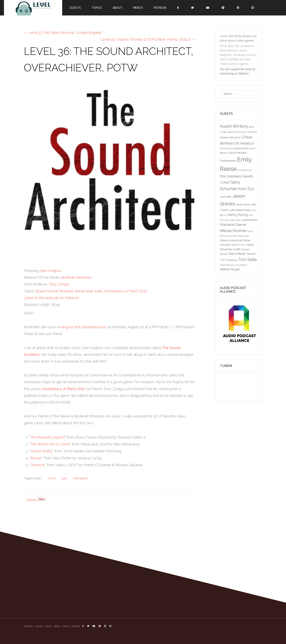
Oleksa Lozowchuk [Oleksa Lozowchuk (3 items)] (231, 240)
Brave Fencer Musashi (54, 291)
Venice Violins (41, 451)
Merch (138, 8)
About (117, 8)
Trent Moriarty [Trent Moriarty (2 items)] (227, 265)
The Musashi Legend (47, 437)
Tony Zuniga (59, 284)
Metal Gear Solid (88, 291)
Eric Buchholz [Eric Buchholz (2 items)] (244, 170)
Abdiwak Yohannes (76, 277)
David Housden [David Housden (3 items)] (238, 153)
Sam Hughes (51, 271)
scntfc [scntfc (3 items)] (237, 249)
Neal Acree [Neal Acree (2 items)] (243, 236)
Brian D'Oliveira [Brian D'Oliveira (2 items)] (249, 132)
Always (36, 458)
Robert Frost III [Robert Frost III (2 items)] (239, 245)
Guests (75, 8)
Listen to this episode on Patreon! (51, 298)
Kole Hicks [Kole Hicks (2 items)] (235, 220)
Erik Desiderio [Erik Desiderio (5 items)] (231, 176)
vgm (64, 478)
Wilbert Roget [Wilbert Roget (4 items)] (230, 269)
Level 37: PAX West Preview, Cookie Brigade (63, 33)
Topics (97, 8)
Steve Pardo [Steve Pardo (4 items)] (237, 254)
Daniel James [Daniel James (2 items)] (227, 148)
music (52, 478)
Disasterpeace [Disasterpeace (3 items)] (228, 161)
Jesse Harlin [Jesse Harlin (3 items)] (243, 204)
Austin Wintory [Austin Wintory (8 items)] (234, 126)
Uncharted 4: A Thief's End (125, 291)
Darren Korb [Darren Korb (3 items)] (241, 148)
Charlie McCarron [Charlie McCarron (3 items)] (230, 137)
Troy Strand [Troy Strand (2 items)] (241, 265)
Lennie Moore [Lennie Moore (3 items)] (249, 220)
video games (81, 478)
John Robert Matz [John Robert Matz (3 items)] (240, 210)
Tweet (31, 500)
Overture (38, 465)
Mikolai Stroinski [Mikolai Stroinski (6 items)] (233, 231)
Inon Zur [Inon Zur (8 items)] (246, 189)
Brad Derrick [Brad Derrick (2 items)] (234, 132)
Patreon (160, 8)
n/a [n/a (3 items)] (235, 236)
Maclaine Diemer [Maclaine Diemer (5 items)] (233, 225)
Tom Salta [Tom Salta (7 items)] (247, 259)
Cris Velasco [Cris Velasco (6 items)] (244, 143)
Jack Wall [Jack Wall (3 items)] (226, 197)
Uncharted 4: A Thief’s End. (63, 389)
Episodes (29, 626)
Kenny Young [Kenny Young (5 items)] (238, 215)
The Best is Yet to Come (50, 444)
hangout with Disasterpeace (83, 327)
